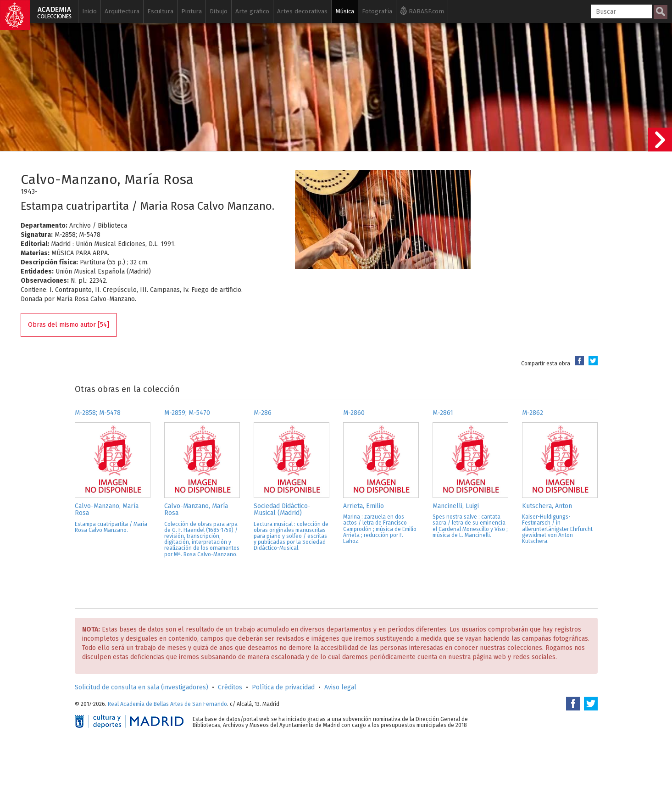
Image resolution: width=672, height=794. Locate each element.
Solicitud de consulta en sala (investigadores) (142, 687)
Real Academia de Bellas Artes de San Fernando (167, 704)
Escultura (160, 11)
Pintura (192, 11)
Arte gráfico (252, 11)
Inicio (89, 11)
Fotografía (377, 11)
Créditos (230, 687)
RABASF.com (422, 11)
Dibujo (219, 11)
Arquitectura (122, 11)
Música (345, 11)
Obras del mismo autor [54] (69, 325)
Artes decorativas (302, 11)
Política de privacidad (283, 687)
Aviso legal (340, 687)
